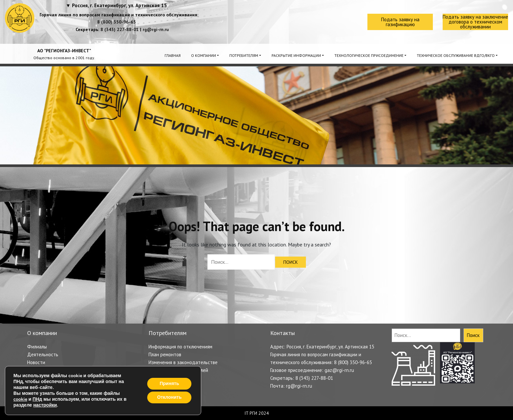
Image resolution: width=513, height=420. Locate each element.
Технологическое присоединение (369, 55)
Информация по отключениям (180, 347)
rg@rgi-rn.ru (156, 29)
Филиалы (37, 347)
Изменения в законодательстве (183, 362)
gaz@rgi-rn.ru (339, 370)
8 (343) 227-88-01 (120, 29)
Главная (173, 55)
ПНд (37, 399)
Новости (36, 362)
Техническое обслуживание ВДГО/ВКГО (456, 55)
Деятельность (43, 354)
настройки (45, 405)
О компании (203, 55)
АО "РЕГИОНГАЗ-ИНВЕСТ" (64, 51)
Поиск (473, 335)
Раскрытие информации (296, 55)
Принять (169, 384)
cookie (20, 399)
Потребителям (244, 55)
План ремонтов (165, 354)
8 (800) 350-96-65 (116, 22)
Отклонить (169, 397)
